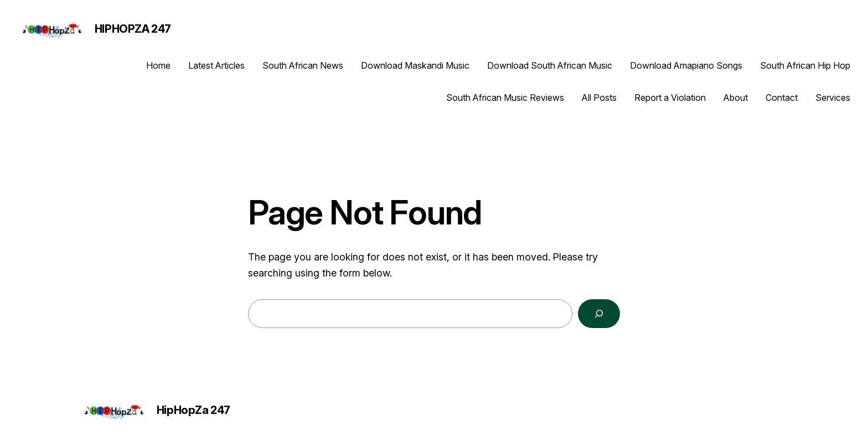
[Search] (599, 314)
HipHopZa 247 (133, 29)
